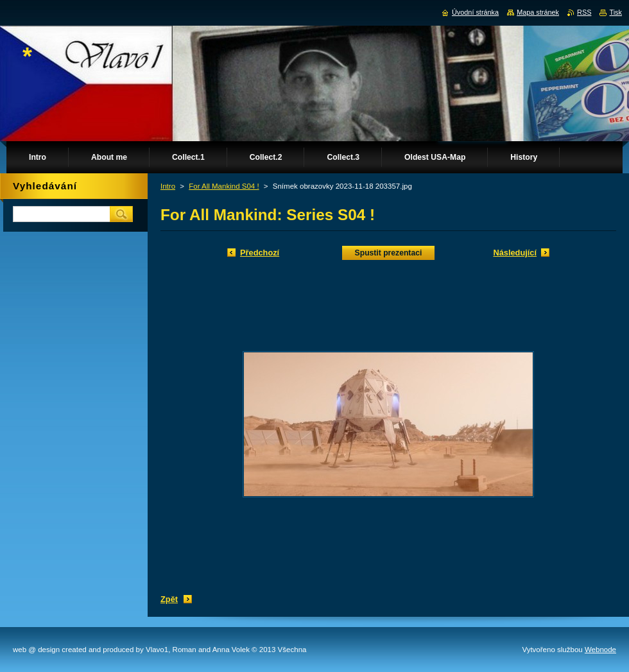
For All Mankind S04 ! (224, 186)
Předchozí (260, 253)
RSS (584, 12)
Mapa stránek (538, 12)
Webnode (600, 650)
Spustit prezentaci (389, 253)
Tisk (616, 12)
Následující (515, 253)
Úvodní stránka (475, 12)
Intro (168, 186)
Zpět (169, 599)
